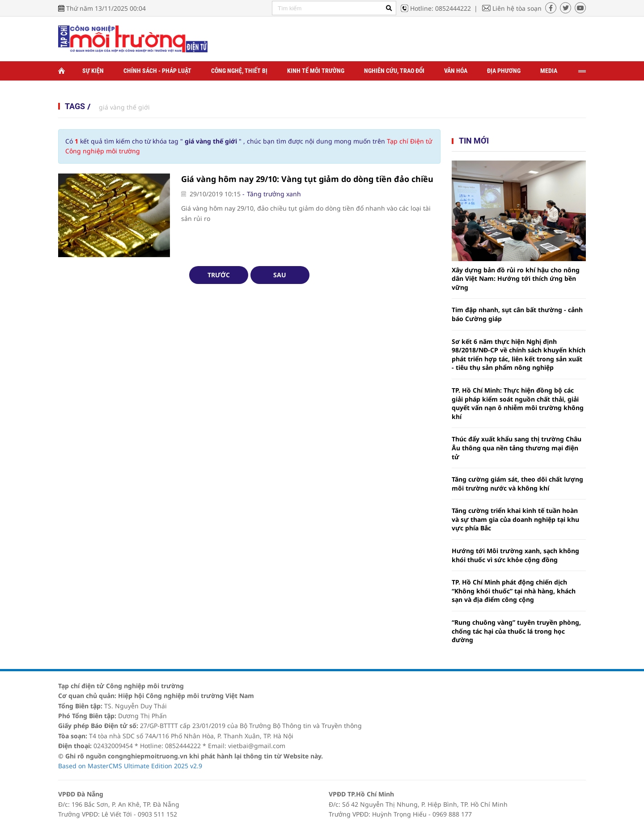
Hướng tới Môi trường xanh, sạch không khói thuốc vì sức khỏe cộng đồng (515, 555)
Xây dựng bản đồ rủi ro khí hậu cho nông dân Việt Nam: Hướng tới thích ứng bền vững (516, 279)
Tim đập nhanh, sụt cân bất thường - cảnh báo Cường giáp (517, 314)
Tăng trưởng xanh (274, 194)
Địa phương (504, 71)
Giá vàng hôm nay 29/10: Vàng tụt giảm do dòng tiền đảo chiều (307, 179)
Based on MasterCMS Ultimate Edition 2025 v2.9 (130, 766)
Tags (75, 106)
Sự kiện (93, 71)
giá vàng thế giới (124, 107)
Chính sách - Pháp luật (157, 71)
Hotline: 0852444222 (441, 8)
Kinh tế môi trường (316, 71)
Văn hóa (456, 71)
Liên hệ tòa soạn (517, 8)
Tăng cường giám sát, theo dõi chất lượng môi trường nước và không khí (517, 484)
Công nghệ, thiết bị (239, 71)
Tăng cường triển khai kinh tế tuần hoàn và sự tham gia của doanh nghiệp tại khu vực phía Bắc (515, 519)
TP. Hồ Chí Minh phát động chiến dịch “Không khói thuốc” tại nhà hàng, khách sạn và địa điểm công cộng (514, 591)
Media (549, 71)
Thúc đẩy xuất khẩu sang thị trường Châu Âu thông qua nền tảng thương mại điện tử (517, 448)
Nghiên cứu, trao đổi (394, 71)
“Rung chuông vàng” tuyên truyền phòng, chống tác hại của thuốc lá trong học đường (516, 631)
